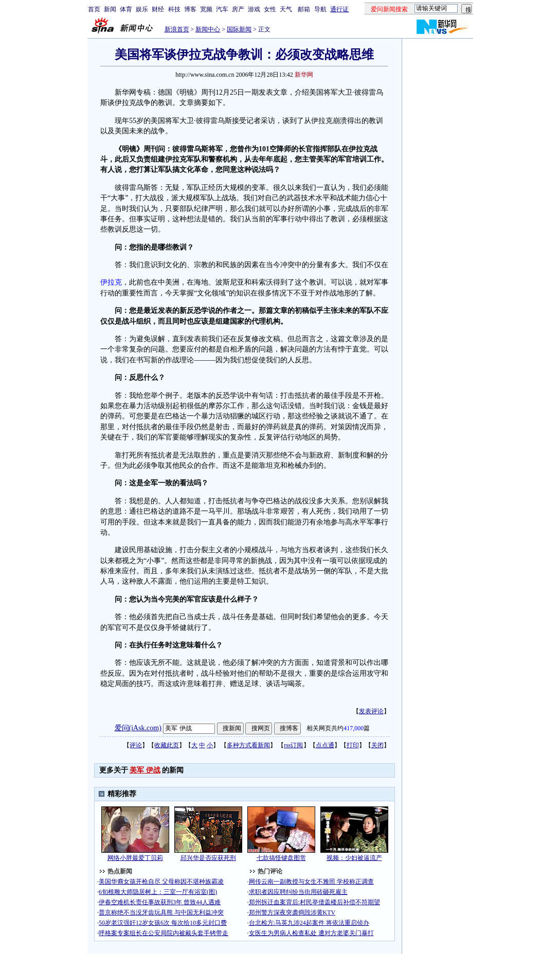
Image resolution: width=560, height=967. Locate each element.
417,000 (354, 728)
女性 (270, 9)
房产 (238, 9)
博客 (190, 9)
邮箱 (304, 9)
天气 (286, 9)
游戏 (254, 9)
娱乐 (142, 9)
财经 (158, 9)
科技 (174, 9)
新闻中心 (208, 29)
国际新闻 (239, 29)
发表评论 (371, 711)
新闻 (110, 9)
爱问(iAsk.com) (138, 728)
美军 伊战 (145, 770)
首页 (94, 9)
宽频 (206, 9)
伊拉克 (111, 282)
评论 (136, 745)
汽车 (222, 9)
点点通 (325, 745)
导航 (320, 9)
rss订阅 (293, 745)
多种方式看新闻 (248, 745)
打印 (353, 745)
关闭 (377, 745)
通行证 (339, 9)
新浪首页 (177, 29)
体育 (126, 9)
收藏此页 (167, 745)
